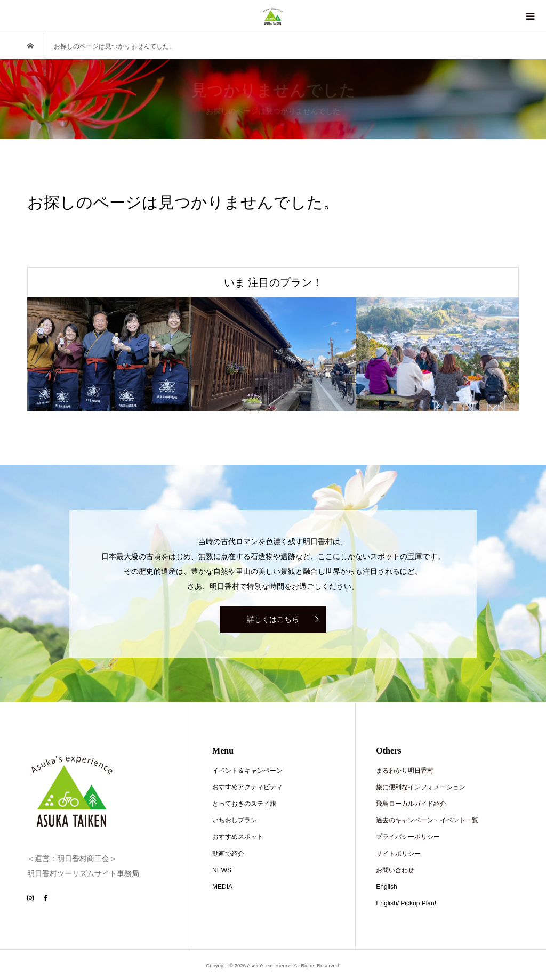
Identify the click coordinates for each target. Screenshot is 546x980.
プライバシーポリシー (408, 837)
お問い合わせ (395, 870)
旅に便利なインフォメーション (421, 787)
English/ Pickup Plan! (406, 903)
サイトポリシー (398, 854)
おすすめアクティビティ (247, 787)
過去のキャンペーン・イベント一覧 (427, 820)
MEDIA (222, 887)
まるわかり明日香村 (405, 771)
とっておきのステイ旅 (244, 804)
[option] (109, 354)
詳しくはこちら (273, 619)
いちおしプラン (235, 820)
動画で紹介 (228, 854)
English (386, 887)
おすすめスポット (238, 837)
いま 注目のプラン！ (273, 282)
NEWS (222, 870)
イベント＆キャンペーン (247, 771)
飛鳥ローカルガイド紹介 (411, 804)
